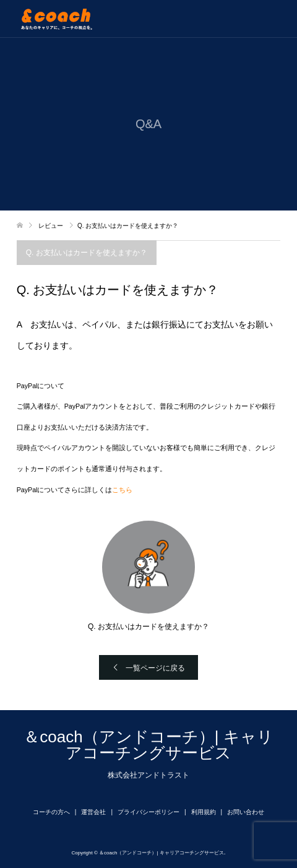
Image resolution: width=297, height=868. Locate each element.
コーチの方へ (51, 812)
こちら (122, 490)
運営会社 (93, 812)
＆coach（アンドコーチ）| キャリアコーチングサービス (148, 745)
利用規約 (204, 812)
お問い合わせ (246, 812)
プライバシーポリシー (148, 812)
